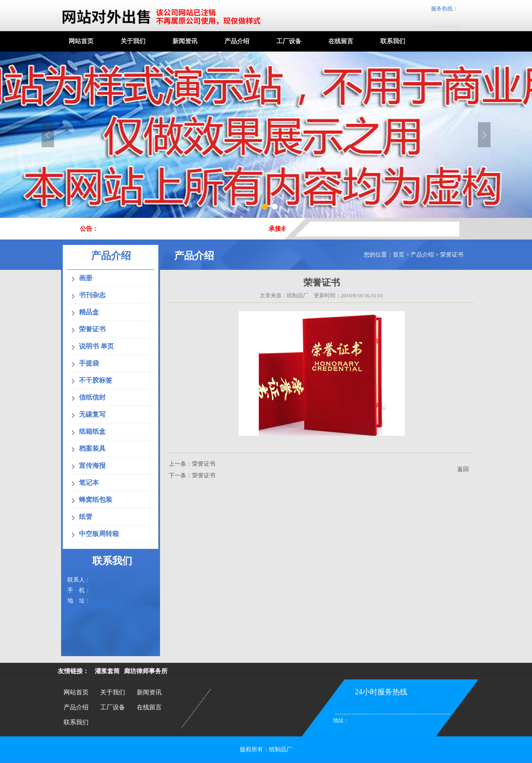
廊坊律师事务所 (146, 671)
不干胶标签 (96, 380)
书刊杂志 (92, 295)
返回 (463, 469)
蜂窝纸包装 (96, 500)
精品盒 (89, 312)
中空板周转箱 (99, 534)
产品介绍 (237, 41)
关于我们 (133, 41)
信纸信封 (92, 397)
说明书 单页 (96, 346)
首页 (399, 255)
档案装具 (92, 448)
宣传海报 (92, 465)
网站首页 (81, 41)
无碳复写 (92, 414)
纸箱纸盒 (92, 431)
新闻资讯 (185, 41)
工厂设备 (289, 41)
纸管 (86, 517)
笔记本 (89, 483)
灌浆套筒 (107, 671)
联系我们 (393, 41)
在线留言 (341, 41)
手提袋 (89, 363)
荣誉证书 (452, 255)
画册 (86, 278)
